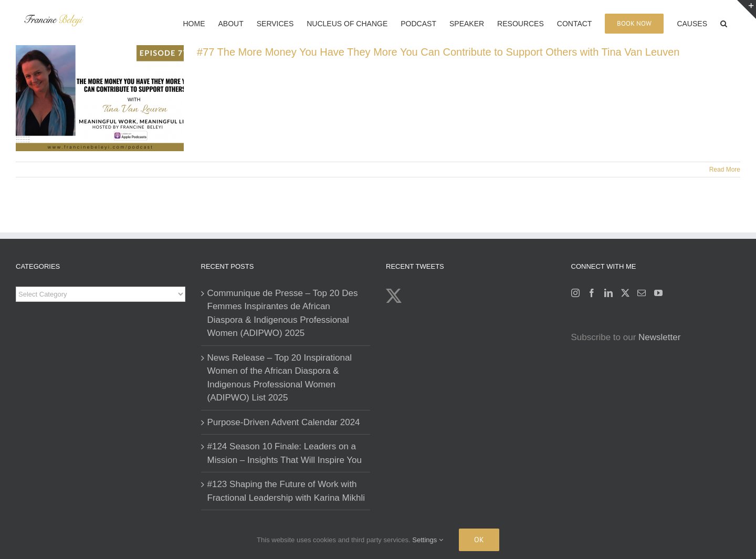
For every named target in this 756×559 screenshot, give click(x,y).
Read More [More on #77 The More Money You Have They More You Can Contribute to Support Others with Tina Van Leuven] (725, 170)
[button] (724, 23)
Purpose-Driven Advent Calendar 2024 (284, 422)
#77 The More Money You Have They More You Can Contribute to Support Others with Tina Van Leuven (438, 52)
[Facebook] (592, 293)
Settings (428, 540)
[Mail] (642, 293)
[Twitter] (625, 293)
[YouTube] (658, 293)
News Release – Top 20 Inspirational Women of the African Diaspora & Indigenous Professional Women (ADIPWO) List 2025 (280, 378)
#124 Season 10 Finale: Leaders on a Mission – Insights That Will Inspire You (285, 453)
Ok (479, 540)
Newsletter (659, 337)
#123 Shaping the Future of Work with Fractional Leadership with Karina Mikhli (286, 491)
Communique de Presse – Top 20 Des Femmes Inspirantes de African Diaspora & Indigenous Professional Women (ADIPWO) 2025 (283, 313)
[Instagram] (575, 293)
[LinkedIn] (608, 293)
